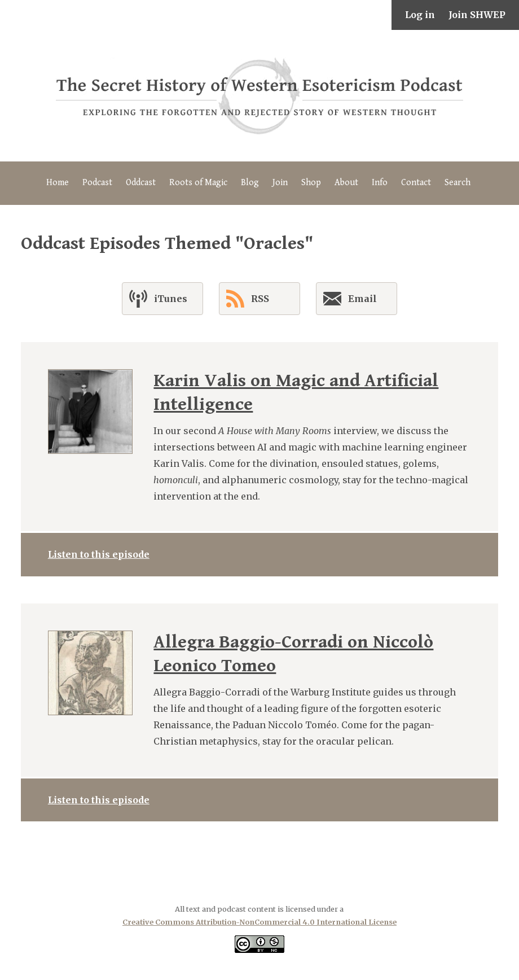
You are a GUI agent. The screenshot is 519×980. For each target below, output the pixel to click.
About (346, 183)
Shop (311, 183)
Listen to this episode (99, 554)
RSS (248, 299)
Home (58, 183)
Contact (416, 183)
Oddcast (141, 183)
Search (458, 183)
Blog (250, 183)
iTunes (158, 299)
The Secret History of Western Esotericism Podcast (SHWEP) (259, 96)
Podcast (97, 183)
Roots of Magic (198, 183)
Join (280, 183)
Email (350, 301)
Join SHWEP (477, 15)
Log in (420, 15)
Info (380, 183)
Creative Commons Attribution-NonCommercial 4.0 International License (259, 922)
